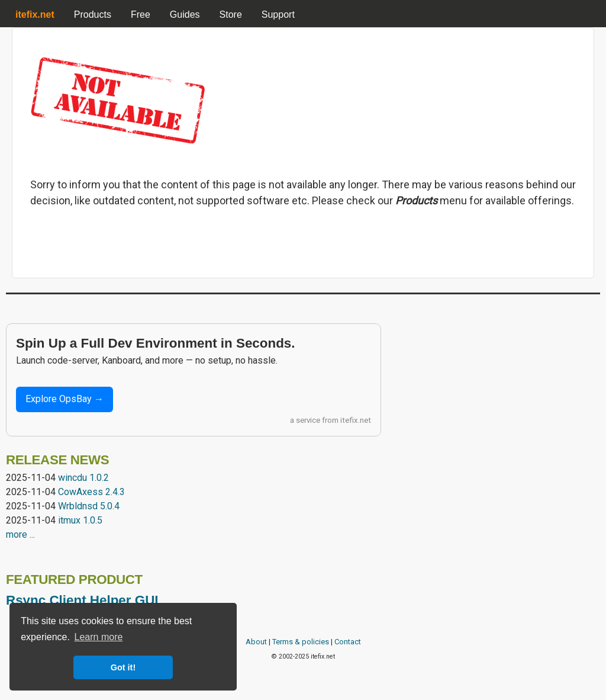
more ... (20, 534)
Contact (348, 642)
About (256, 642)
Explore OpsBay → (65, 399)
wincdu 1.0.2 (83, 478)
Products (93, 15)
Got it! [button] (123, 667)
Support (278, 15)
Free (141, 15)
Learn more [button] (99, 637)
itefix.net (356, 420)
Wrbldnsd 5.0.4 (89, 506)
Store (231, 15)
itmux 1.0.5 (80, 520)
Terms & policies (301, 642)
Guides (185, 15)
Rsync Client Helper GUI (82, 600)
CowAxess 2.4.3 (91, 492)
